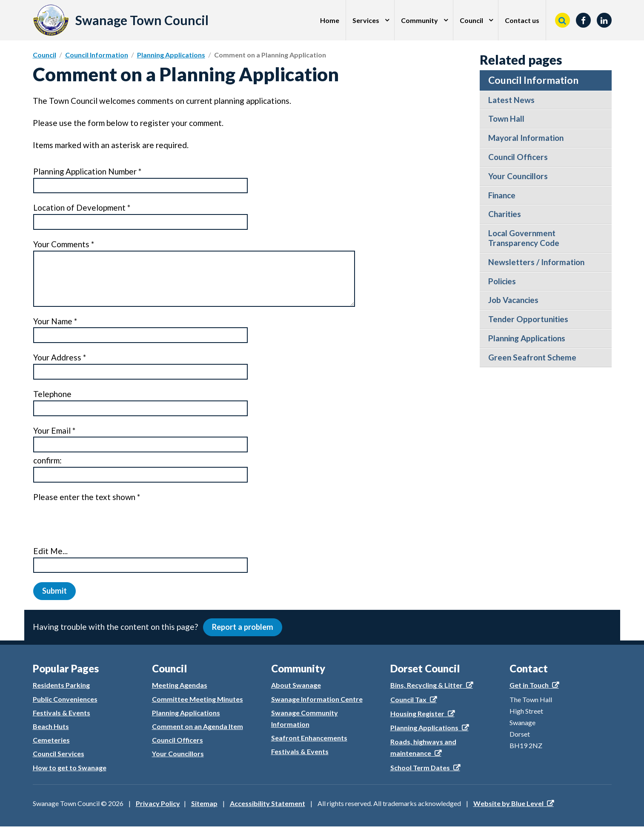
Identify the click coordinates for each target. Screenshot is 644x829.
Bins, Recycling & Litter (426, 688)
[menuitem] (330, 20)
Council (471, 20)
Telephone (52, 394)
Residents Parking (61, 688)
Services (366, 20)
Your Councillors (178, 756)
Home (330, 20)
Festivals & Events (62, 715)
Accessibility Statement (268, 806)
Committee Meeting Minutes (197, 702)
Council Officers (177, 742)
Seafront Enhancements (309, 740)
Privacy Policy (158, 806)
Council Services (59, 756)
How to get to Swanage (70, 770)
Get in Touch (529, 688)
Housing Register (417, 716)
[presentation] (98, 523)
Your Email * (54, 431)
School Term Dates (420, 770)
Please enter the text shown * (87, 498)
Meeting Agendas (180, 688)
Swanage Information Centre (317, 702)
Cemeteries (51, 742)
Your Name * (55, 322)
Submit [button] (55, 592)
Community (419, 20)
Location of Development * (82, 208)
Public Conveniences (65, 702)
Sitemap (204, 806)
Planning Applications (171, 55)
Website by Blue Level (508, 806)
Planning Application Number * (87, 172)
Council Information (97, 55)
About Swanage (296, 688)
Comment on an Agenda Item (197, 729)
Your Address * (60, 358)
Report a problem (244, 629)
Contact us (522, 20)
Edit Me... (50, 552)
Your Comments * (64, 244)
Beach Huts (51, 729)
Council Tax (408, 702)
